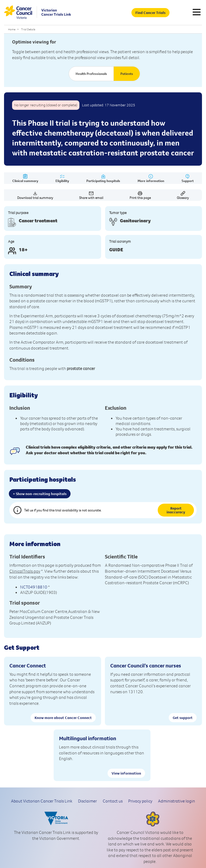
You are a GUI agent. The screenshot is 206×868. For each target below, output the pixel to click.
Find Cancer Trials (150, 13)
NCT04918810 (34, 587)
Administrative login (176, 801)
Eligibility (62, 178)
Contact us (113, 801)
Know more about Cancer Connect (63, 718)
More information (151, 178)
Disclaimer (87, 801)
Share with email (91, 195)
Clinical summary (25, 178)
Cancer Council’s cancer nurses (146, 665)
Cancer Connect (28, 665)
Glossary (183, 195)
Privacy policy (140, 801)
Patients (127, 74)
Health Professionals (91, 74)
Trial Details (28, 29)
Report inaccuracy (176, 510)
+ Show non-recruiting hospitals (40, 494)
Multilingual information (88, 738)
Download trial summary (35, 195)
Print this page (140, 195)
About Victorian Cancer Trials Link (42, 801)
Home (12, 29)
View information (126, 773)
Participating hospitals (103, 178)
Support (188, 178)
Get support (183, 718)
